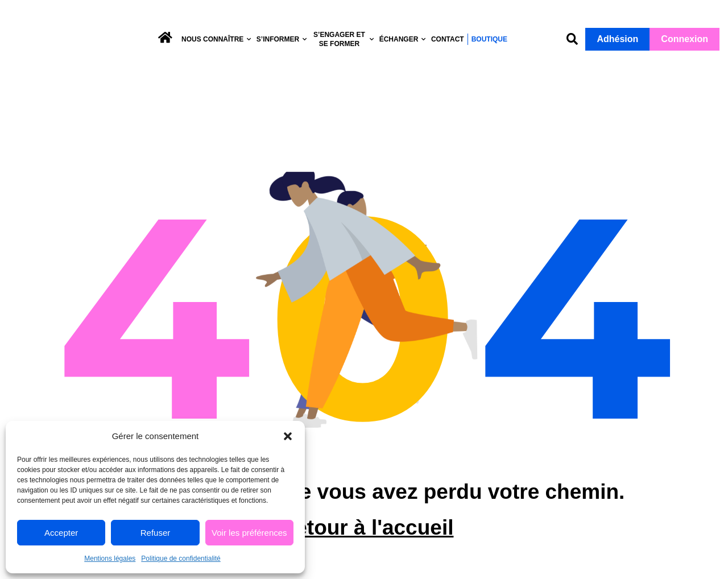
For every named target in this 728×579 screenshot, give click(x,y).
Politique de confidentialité (181, 559)
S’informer (282, 39)
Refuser (156, 533)
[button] (288, 432)
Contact (448, 39)
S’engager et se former (344, 39)
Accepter (61, 533)
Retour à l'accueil (367, 542)
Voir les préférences (249, 533)
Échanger (403, 39)
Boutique (489, 39)
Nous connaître (217, 39)
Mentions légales (110, 559)
